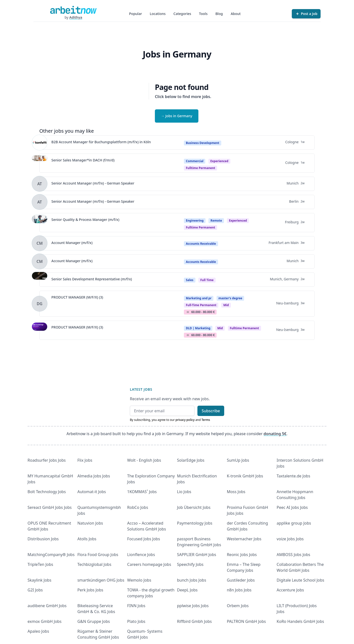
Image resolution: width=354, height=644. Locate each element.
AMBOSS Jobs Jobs (293, 555)
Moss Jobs (236, 492)
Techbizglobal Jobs (94, 564)
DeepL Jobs (187, 590)
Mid (220, 328)
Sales (190, 280)
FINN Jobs (136, 606)
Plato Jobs (136, 621)
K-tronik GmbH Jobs (245, 476)
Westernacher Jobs (244, 539)
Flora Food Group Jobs (98, 555)
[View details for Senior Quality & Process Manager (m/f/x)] (40, 223)
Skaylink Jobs (39, 580)
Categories (182, 14)
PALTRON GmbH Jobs (246, 621)
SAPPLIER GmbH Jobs (197, 555)
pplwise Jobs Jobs (193, 606)
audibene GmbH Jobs (47, 606)
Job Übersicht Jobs (194, 507)
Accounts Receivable (201, 244)
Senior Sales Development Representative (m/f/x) (92, 279)
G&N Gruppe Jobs (94, 621)
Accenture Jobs (290, 590)
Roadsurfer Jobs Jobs (47, 460)
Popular (135, 14)
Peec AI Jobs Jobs (292, 507)
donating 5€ (275, 434)
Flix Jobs (85, 460)
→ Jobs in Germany (177, 116)
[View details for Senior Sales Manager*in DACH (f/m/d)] (40, 163)
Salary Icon (188, 312)
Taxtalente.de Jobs (293, 476)
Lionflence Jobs (141, 555)
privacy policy (185, 420)
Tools (203, 14)
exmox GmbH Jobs (44, 621)
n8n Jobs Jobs (239, 590)
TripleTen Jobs (40, 564)
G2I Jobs (35, 590)
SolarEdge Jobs (191, 460)
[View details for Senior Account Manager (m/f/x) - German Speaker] (40, 184)
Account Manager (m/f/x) (72, 243)
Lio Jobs (184, 492)
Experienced (219, 161)
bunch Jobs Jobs (192, 580)
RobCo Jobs (138, 507)
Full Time (207, 280)
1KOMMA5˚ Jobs (142, 492)
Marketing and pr (199, 298)
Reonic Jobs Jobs (242, 555)
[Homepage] (73, 10)
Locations (158, 14)
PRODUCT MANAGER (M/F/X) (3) (77, 297)
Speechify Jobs (190, 564)
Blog (219, 14)
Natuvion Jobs (90, 523)
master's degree (230, 298)
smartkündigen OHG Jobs (101, 580)
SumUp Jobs (238, 460)
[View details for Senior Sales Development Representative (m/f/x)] (40, 280)
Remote (216, 221)
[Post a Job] (306, 14)
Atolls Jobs (87, 539)
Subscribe (211, 411)
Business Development (203, 143)
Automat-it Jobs (92, 492)
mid (226, 305)
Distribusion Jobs (43, 539)
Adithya (76, 17)
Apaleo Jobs (38, 631)
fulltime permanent (200, 168)
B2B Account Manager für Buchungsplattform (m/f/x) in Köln (101, 142)
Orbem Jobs (238, 606)
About (236, 14)
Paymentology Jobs (195, 523)
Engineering (195, 221)
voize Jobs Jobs (290, 539)
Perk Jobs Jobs (90, 590)
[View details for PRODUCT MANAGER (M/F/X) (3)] (40, 304)
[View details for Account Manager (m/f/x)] (40, 243)
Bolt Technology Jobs (47, 492)
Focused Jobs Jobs (144, 539)
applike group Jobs (294, 523)
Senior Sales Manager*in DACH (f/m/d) (83, 160)
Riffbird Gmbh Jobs (194, 621)
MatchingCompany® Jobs (51, 555)
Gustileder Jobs (241, 580)
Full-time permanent (201, 305)
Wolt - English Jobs (144, 460)
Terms (206, 420)
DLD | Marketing (198, 328)
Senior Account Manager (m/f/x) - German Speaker (93, 183)
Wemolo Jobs (139, 580)
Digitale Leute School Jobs (300, 580)
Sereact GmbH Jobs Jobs (50, 507)
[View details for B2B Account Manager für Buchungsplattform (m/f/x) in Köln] (40, 143)
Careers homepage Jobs (149, 564)
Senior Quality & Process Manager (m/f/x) (85, 220)
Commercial (195, 161)
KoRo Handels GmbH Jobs (300, 621)
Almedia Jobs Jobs (94, 476)
